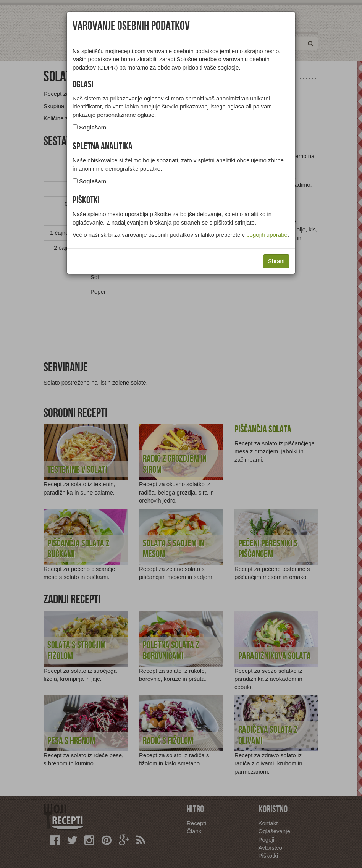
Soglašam (93, 127)
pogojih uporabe (267, 235)
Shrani (276, 261)
